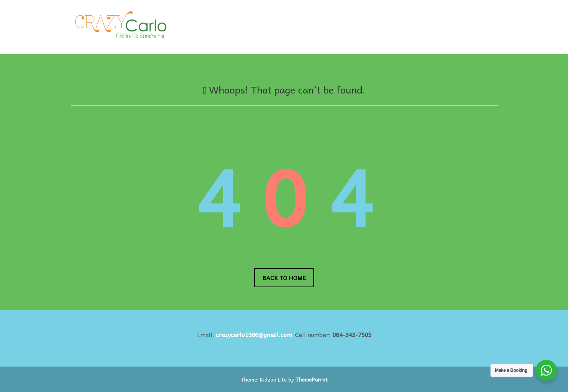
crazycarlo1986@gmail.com (254, 334)
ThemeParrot (312, 379)
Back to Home (284, 278)
